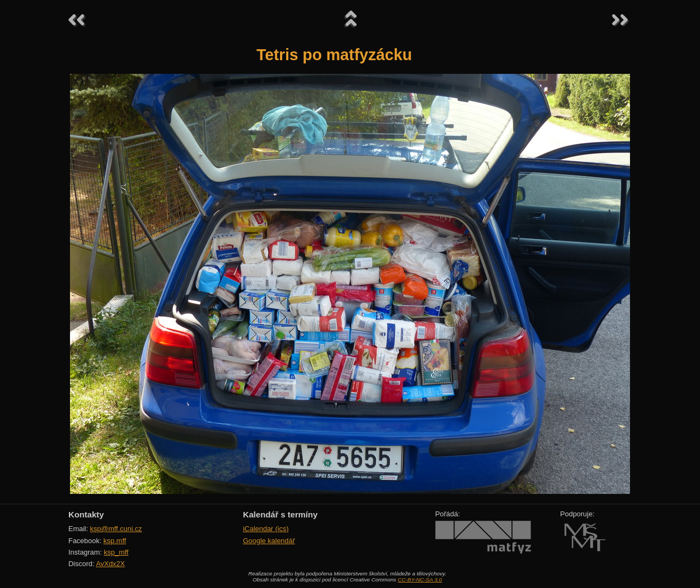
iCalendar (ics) (266, 529)
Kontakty (86, 514)
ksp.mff (115, 541)
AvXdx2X (110, 564)
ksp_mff (116, 552)
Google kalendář (269, 541)
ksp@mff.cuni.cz (116, 529)
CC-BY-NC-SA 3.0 (420, 580)
